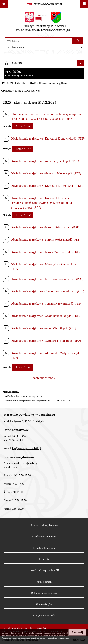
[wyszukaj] (39, 41)
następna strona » (44, 378)
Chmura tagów (44, 604)
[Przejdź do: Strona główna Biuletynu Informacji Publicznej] (3, 83)
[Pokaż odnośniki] (4, 4)
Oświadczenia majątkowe (54, 83)
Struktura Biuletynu (44, 548)
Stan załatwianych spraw (44, 525)
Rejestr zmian (44, 582)
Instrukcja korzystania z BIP (44, 570)
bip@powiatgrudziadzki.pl (26, 448)
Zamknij (77, 632)
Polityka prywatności (44, 616)
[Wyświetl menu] (84, 4)
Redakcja (44, 559)
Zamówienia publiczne (44, 537)
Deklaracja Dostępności (44, 593)
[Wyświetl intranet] (81, 63)
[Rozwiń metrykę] (22, 126)
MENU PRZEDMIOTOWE (21, 83)
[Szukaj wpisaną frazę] (78, 41)
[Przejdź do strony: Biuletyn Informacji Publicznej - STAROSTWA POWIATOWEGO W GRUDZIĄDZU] (44, 23)
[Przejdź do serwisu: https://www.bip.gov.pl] (44, 4)
